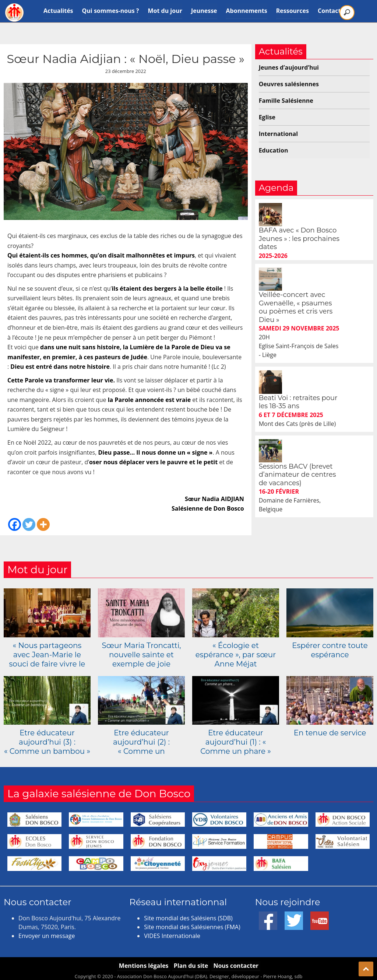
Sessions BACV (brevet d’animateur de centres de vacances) (327, 381)
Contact (330, 11)
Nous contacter (236, 961)
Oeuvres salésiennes (289, 84)
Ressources (293, 11)
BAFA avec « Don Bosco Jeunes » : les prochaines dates (329, 215)
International (278, 134)
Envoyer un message (47, 932)
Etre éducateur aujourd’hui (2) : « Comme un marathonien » (141, 738)
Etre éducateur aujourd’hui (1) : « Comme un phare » (236, 738)
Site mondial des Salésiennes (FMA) (192, 923)
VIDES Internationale (172, 932)
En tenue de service (330, 728)
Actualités (58, 11)
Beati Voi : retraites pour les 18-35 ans (328, 332)
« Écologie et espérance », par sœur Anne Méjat (236, 650)
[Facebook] (15, 524)
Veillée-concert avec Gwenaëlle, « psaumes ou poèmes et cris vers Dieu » (325, 261)
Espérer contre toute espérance (330, 646)
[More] (43, 524)
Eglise (267, 117)
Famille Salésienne (286, 101)
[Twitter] (29, 524)
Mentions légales (143, 961)
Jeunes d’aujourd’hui (289, 67)
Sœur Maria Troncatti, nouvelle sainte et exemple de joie (141, 650)
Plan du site (191, 961)
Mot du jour (165, 11)
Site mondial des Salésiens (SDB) (188, 914)
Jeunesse (204, 11)
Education (274, 150)
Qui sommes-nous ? (111, 11)
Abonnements (247, 11)
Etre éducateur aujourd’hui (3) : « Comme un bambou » (47, 738)
